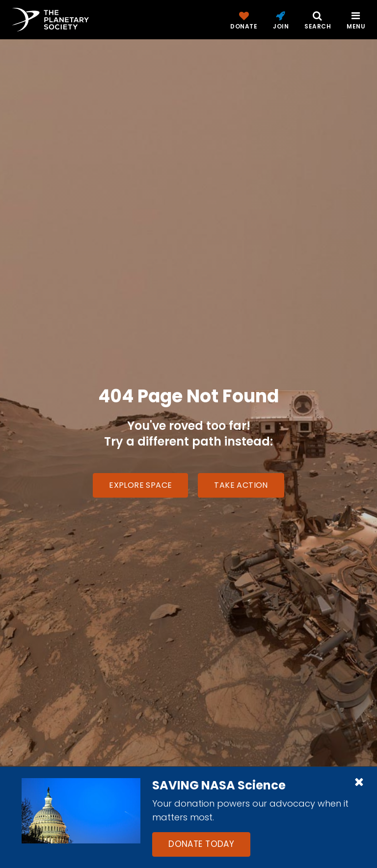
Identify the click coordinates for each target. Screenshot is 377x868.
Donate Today (201, 844)
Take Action (241, 485)
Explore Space (140, 485)
